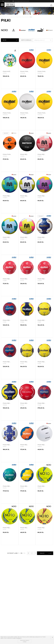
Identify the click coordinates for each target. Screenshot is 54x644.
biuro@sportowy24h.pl (22, 1)
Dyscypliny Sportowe (16, 17)
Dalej (46, 553)
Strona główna (5, 17)
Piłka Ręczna (25, 17)
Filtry (10, 40)
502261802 (7, 1)
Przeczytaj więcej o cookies (25, 641)
